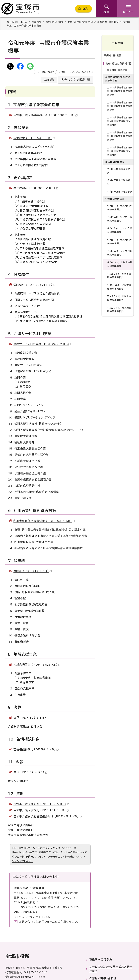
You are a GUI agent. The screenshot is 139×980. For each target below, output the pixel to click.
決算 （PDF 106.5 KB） (31, 718)
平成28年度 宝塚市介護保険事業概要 (119, 298)
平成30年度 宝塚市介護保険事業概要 (119, 276)
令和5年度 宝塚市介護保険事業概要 (120, 219)
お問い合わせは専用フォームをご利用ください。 (49, 922)
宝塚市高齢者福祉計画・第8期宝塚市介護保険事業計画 (120, 106)
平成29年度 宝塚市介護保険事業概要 (119, 287)
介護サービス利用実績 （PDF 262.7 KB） (43, 344)
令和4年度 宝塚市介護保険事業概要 (120, 230)
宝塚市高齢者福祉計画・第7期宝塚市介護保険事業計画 (120, 121)
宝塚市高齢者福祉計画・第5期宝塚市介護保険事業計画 (120, 151)
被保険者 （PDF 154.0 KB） (34, 138)
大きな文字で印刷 (73, 80)
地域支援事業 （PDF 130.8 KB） (37, 665)
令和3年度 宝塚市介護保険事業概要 (120, 242)
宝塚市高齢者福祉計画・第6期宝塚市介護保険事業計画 (120, 136)
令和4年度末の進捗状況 (119, 182)
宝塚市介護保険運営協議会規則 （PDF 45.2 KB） (48, 816)
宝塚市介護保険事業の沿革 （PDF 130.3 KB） (45, 115)
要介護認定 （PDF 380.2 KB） (36, 188)
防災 (85, 9)
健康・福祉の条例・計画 (80, 22)
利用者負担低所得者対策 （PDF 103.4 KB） (44, 521)
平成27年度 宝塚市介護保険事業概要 (119, 310)
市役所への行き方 (101, 960)
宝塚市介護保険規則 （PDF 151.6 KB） (41, 810)
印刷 (46, 80)
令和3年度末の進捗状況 (120, 192)
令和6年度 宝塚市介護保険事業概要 (120, 208)
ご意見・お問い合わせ (103, 978)
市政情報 (37, 22)
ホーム (24, 22)
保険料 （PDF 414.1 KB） (33, 571)
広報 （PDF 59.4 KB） (30, 772)
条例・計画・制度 (55, 22)
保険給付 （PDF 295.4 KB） (34, 285)
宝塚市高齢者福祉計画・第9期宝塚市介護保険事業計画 (120, 91)
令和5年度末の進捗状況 (119, 171)
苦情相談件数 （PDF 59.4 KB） (36, 749)
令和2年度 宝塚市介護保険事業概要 (120, 253)
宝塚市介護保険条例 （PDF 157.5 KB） (41, 804)
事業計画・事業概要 (108, 22)
